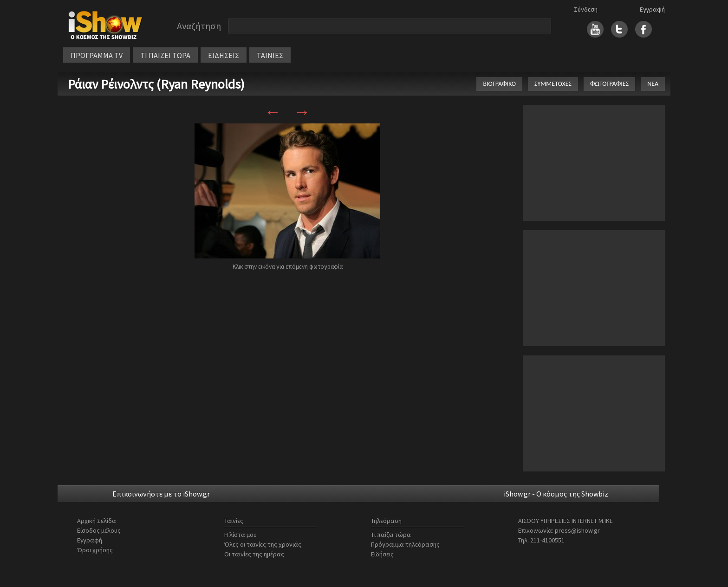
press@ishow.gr (577, 530)
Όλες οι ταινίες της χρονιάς (263, 544)
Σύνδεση (586, 9)
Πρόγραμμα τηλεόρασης (405, 544)
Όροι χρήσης (95, 550)
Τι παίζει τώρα (391, 535)
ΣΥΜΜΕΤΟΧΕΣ (553, 84)
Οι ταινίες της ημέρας (254, 554)
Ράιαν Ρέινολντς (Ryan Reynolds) (156, 84)
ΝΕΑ (653, 84)
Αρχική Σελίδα (97, 521)
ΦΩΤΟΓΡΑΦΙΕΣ (609, 84)
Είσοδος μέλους (99, 530)
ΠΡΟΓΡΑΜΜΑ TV (97, 55)
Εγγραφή (652, 9)
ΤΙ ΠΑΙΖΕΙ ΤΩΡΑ (165, 55)
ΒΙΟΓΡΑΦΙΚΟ (499, 84)
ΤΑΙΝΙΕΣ (270, 55)
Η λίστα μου (240, 535)
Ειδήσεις (382, 554)
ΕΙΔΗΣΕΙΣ (224, 55)
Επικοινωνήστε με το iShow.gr (161, 494)
